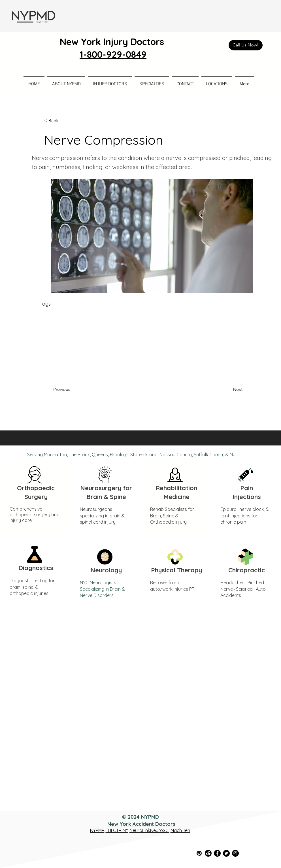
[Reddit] (208, 853)
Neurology (106, 570)
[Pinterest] (199, 853)
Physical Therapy (176, 570)
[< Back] (63, 121)
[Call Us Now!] (246, 45)
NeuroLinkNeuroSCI (149, 830)
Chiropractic (247, 570)
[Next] (228, 389)
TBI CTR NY (117, 830)
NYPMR (97, 830)
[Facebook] (217, 853)
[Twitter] (226, 853)
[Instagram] (235, 853)
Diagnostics (36, 568)
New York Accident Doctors (141, 824)
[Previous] (72, 389)
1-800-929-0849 (113, 54)
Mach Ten (180, 830)
